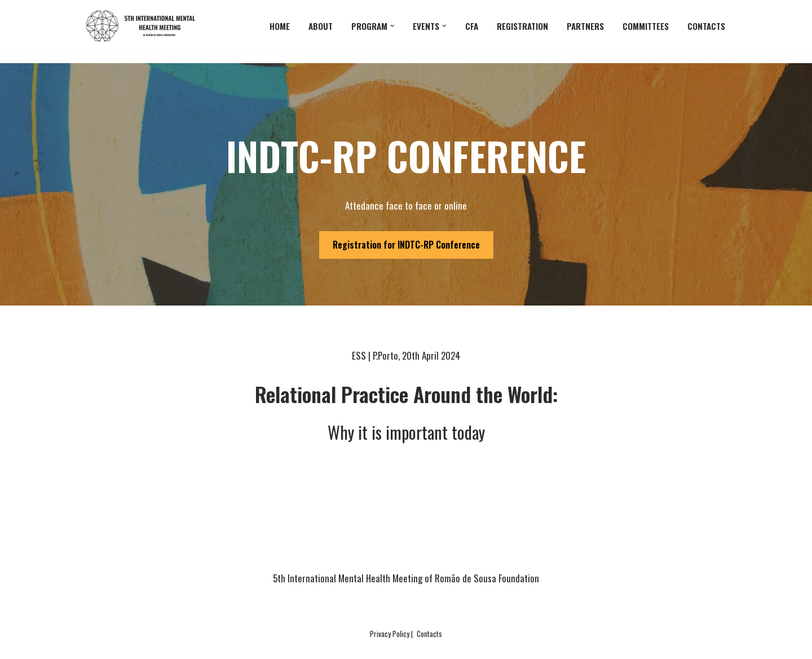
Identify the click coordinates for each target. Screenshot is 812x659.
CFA (472, 26)
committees (646, 26)
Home (280, 26)
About (321, 26)
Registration (522, 26)
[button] (392, 26)
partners (585, 26)
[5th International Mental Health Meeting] (144, 26)
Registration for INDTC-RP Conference (406, 245)
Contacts (706, 26)
